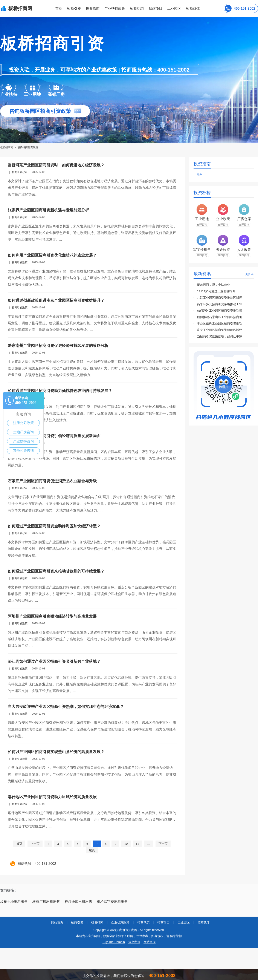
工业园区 (174, 8)
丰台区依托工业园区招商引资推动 (220, 323)
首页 (59, 8)
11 (137, 844)
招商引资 (74, 8)
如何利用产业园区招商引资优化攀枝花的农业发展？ (52, 255)
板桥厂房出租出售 (46, 902)
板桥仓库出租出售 (78, 902)
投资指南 (93, 8)
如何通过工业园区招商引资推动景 (220, 311)
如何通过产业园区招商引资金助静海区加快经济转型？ (54, 526)
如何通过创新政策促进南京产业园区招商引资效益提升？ (56, 300)
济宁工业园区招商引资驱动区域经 (220, 330)
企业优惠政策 (120, 922)
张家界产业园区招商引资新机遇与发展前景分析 (48, 210)
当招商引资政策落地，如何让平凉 (220, 336)
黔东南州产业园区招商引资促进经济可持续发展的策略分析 (58, 346)
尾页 (92, 850)
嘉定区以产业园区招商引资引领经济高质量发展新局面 (54, 436)
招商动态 (137, 8)
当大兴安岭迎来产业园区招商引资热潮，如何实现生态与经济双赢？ (66, 707)
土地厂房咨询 (23, 432)
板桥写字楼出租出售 (112, 902)
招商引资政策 (20, 172)
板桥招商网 (7, 147)
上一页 (35, 844)
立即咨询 (202, 225)
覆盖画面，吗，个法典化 (214, 285)
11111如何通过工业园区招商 (216, 291)
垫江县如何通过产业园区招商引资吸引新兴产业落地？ (54, 661)
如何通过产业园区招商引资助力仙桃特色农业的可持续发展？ (60, 391)
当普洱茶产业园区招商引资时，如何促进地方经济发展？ (56, 165)
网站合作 (150, 942)
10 (126, 844)
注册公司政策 (23, 423)
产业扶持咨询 (23, 441)
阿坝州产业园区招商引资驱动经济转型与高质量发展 (52, 616)
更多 (199, 174)
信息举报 (134, 942)
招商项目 (156, 8)
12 (149, 844)
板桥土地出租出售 (14, 902)
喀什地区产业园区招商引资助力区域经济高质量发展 (52, 797)
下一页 (163, 844)
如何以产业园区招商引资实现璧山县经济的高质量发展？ (56, 752)
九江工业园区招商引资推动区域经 (220, 298)
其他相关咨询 (23, 451)
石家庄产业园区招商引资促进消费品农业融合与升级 (52, 481)
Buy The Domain (114, 942)
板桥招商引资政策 (28, 147)
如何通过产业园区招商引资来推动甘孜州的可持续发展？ (56, 571)
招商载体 (204, 922)
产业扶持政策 (115, 8)
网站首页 (57, 922)
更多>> (249, 274)
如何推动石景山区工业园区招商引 (220, 317)
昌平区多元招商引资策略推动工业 (220, 304)
